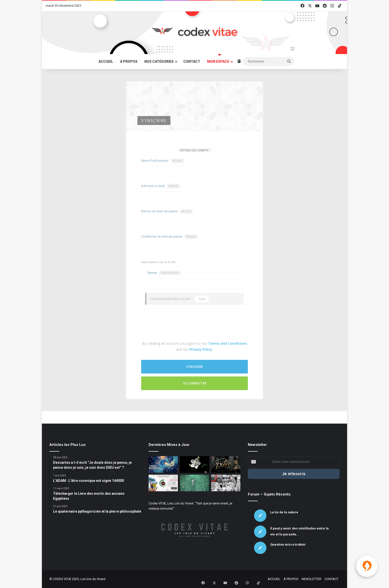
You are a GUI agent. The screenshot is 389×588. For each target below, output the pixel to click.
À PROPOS (129, 62)
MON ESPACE (218, 62)
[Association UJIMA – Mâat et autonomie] (163, 483)
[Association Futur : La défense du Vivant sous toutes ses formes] (226, 464)
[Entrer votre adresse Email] (294, 462)
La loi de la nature (284, 512)
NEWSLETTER (311, 579)
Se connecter (195, 383)
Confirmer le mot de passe (169, 237)
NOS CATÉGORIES (159, 62)
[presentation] (179, 326)
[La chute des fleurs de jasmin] (194, 464)
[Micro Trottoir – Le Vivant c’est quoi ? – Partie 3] (226, 483)
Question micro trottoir (288, 544)
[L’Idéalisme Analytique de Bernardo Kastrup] (163, 464)
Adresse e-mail (161, 186)
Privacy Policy (201, 349)
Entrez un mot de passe (167, 211)
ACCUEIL (106, 62)
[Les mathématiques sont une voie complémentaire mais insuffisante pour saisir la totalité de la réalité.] (194, 483)
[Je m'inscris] (294, 474)
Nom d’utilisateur (162, 161)
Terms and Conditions (227, 343)
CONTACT (192, 62)
